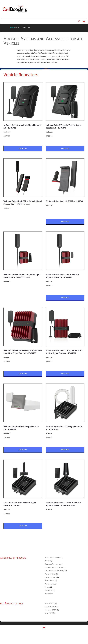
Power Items (49, 595)
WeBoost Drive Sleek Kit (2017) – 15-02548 (64, 203)
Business (48, 572)
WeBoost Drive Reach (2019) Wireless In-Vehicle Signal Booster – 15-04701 (62, 360)
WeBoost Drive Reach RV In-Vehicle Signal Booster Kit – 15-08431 (22, 281)
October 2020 (50, 617)
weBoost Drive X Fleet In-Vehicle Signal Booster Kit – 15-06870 (65, 126)
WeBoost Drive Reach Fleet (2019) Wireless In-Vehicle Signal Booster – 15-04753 (22, 360)
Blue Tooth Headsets (53, 568)
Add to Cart (23, 149)
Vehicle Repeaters (21, 75)
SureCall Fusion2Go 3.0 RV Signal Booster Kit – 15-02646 (65, 438)
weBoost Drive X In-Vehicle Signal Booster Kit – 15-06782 (20, 126)
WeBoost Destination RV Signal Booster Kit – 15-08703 (22, 438)
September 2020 (50, 621)
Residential (49, 601)
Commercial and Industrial (54, 581)
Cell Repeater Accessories (54, 578)
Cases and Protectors (53, 575)
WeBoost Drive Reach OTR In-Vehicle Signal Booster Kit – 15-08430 (64, 281)
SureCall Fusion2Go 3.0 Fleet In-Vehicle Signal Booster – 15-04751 (65, 515)
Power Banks (49, 591)
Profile (47, 598)
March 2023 (49, 614)
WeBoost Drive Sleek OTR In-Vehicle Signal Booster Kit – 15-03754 (22, 204)
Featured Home (50, 585)
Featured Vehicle (51, 588)
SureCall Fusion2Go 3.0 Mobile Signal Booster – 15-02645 (21, 514)
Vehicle (47, 604)
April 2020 (49, 624)
